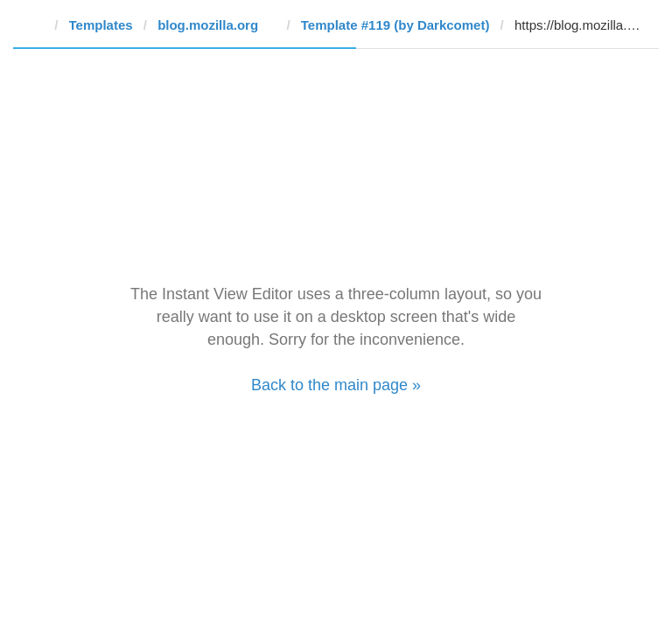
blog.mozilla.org (208, 25)
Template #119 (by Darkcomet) (395, 25)
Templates (101, 25)
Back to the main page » (336, 385)
